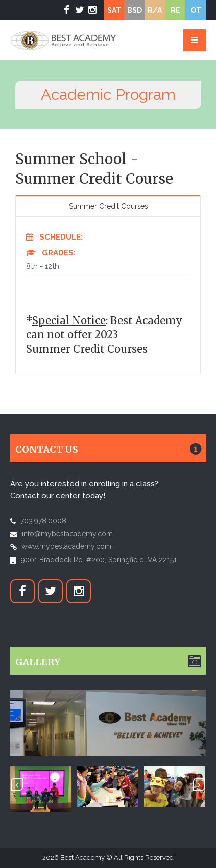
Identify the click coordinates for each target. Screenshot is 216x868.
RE (175, 10)
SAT (114, 10)
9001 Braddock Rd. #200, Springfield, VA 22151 (99, 560)
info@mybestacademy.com (67, 534)
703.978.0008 (43, 521)
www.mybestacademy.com (66, 546)
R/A (155, 10)
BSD (135, 10)
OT (196, 10)
